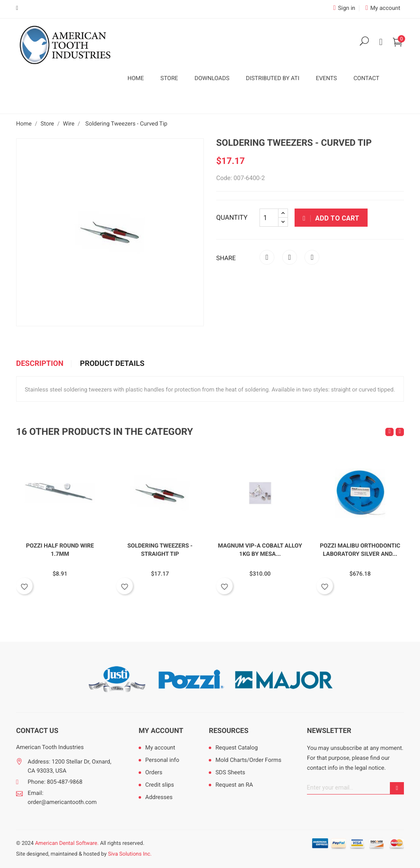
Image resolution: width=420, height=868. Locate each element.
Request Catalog (237, 748)
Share (267, 257)
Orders (154, 773)
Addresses (159, 797)
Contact (367, 78)
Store (169, 78)
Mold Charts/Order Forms (248, 760)
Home (136, 78)
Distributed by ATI (273, 78)
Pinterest (312, 257)
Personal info (162, 760)
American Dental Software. (67, 843)
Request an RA (234, 785)
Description (40, 364)
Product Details (112, 364)
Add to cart (331, 218)
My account (161, 731)
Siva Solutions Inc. (130, 854)
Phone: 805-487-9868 (55, 782)
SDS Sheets (230, 773)
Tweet (290, 257)
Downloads (212, 78)
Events (326, 78)
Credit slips (160, 785)
